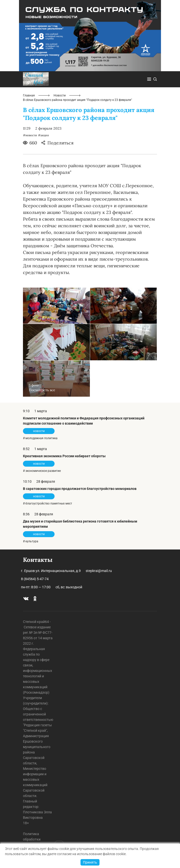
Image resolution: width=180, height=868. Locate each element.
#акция (43, 135)
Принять (90, 862)
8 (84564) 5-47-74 (35, 579)
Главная (29, 95)
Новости (60, 95)
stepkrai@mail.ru (99, 571)
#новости (30, 135)
